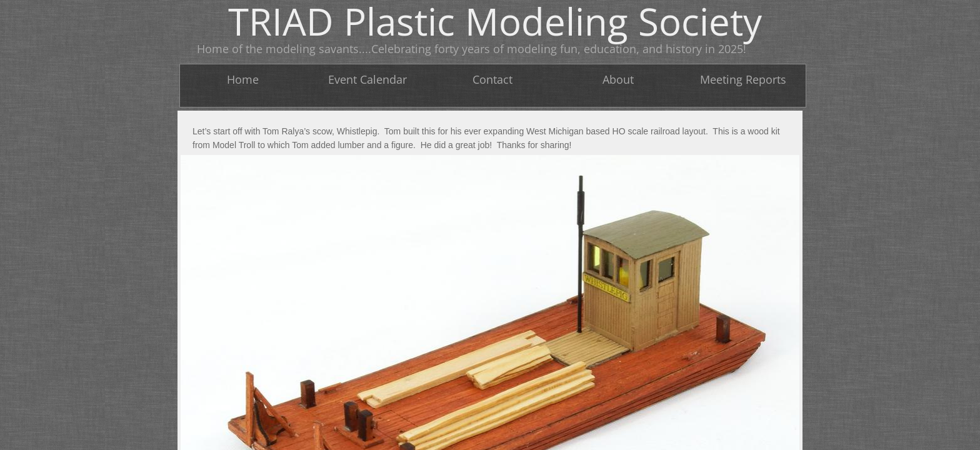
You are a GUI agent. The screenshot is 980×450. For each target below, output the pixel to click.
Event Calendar (367, 79)
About (618, 79)
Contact (492, 79)
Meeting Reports (743, 79)
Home (243, 79)
